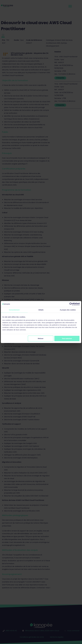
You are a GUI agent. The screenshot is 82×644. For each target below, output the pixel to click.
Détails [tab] (41, 310)
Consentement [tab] (14, 310)
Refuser (41, 338)
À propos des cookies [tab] (68, 310)
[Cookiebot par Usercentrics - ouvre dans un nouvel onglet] (71, 304)
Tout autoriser (67, 338)
